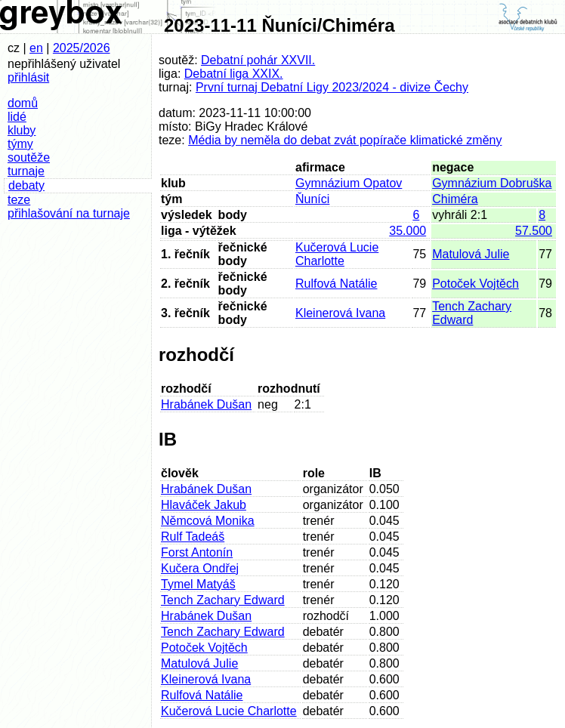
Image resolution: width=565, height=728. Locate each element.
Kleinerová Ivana (340, 313)
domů (23, 103)
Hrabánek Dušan (206, 404)
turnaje (26, 171)
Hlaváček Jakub (204, 505)
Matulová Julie (471, 254)
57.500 (534, 231)
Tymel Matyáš (198, 584)
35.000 (408, 231)
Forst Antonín (197, 552)
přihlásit (28, 77)
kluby (22, 130)
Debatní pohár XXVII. (258, 60)
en (36, 48)
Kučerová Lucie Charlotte (337, 254)
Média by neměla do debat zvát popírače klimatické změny (345, 140)
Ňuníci (312, 199)
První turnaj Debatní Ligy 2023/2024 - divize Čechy (332, 87)
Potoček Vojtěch (475, 284)
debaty (26, 185)
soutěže (29, 157)
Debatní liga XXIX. (234, 74)
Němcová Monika (208, 521)
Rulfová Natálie (337, 284)
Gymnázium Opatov (349, 183)
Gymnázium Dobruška (492, 183)
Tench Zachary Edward (472, 313)
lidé (17, 117)
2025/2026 (82, 48)
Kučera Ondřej (200, 568)
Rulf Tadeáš (193, 537)
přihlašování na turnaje (69, 213)
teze (19, 200)
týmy (20, 144)
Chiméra (455, 199)
